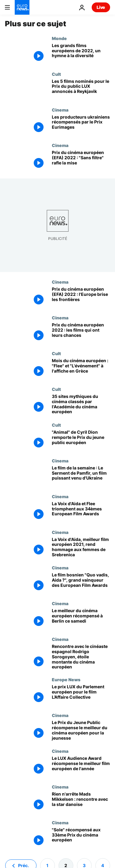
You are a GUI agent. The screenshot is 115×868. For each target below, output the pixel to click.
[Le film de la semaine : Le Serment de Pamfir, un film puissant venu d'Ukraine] (81, 476)
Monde (59, 38)
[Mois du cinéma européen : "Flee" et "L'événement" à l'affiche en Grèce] (81, 369)
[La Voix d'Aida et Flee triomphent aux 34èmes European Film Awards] (81, 512)
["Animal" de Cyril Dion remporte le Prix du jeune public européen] (81, 440)
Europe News (66, 679)
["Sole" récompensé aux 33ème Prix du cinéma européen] (81, 838)
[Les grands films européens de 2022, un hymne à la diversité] (81, 54)
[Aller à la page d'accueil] (22, 7)
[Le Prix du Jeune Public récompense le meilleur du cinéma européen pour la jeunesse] (81, 731)
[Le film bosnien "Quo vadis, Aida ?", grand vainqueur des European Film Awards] (81, 583)
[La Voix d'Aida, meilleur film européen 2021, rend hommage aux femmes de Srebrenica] (81, 548)
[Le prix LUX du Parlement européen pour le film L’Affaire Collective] (81, 695)
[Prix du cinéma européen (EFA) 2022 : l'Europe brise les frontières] (81, 297)
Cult (56, 74)
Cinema (60, 110)
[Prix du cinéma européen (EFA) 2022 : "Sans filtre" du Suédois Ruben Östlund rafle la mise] (81, 161)
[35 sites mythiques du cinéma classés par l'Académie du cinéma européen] (81, 405)
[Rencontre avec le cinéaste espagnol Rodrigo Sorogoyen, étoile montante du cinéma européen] (81, 657)
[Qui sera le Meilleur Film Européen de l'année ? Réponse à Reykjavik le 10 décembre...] (81, 333)
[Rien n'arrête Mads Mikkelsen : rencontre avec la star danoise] (81, 802)
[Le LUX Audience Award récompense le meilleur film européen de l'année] (81, 766)
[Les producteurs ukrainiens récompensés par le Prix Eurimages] (81, 125)
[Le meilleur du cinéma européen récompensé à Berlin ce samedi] (81, 619)
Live (101, 7)
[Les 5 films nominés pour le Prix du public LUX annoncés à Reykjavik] (81, 89)
